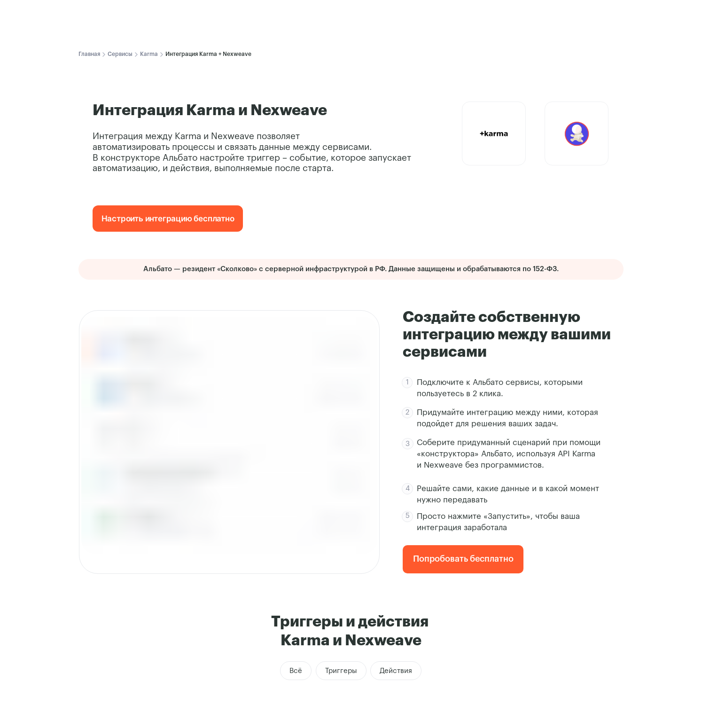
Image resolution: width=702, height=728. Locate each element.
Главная (89, 54)
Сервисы (120, 54)
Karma (149, 54)
